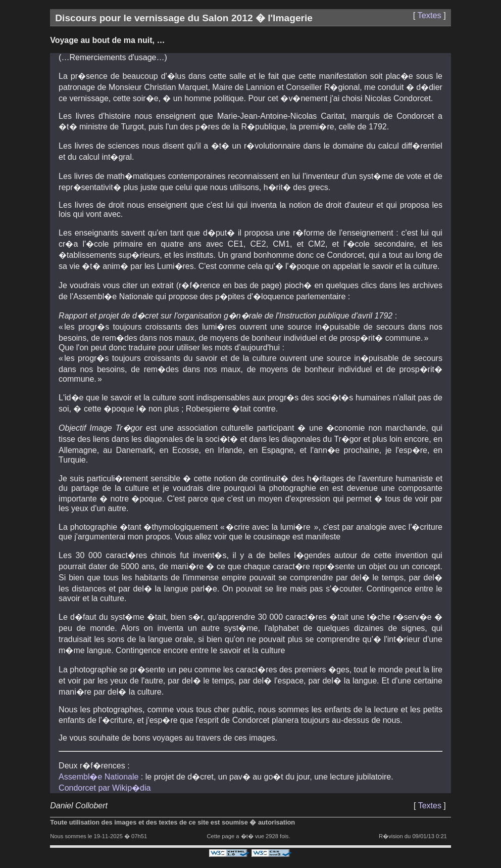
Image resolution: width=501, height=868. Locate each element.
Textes (430, 15)
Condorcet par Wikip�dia (105, 788)
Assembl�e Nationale (98, 777)
